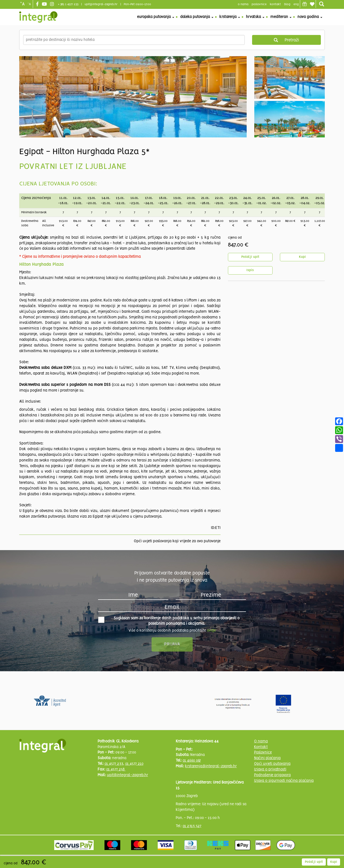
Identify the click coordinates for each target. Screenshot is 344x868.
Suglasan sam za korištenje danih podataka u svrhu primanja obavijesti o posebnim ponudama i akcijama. (169, 621)
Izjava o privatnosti (270, 770)
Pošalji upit (250, 257)
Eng (296, 4)
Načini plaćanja (267, 758)
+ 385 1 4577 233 (68, 4)
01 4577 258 (116, 770)
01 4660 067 (192, 761)
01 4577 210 (134, 764)
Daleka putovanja (197, 17)
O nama (261, 741)
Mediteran (281, 17)
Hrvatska (255, 17)
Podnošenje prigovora (272, 775)
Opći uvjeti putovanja (272, 764)
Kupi (302, 257)
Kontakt (275, 4)
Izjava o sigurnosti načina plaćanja (284, 781)
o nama (243, 4)
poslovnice (259, 4)
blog (287, 4)
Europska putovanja (156, 17)
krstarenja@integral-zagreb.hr (211, 766)
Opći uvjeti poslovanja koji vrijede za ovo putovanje (177, 541)
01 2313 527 (192, 826)
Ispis (250, 270)
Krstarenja (230, 17)
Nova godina (310, 17)
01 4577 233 (114, 764)
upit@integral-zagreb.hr (101, 4)
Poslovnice (263, 753)
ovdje (211, 631)
